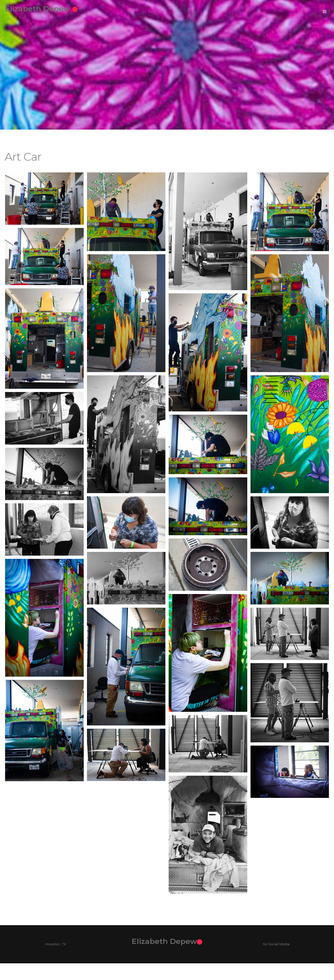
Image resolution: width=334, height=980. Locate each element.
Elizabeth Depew (48, 9)
